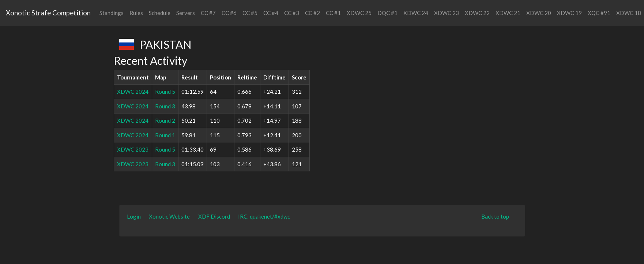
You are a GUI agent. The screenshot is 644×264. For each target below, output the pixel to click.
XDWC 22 (477, 13)
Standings (112, 13)
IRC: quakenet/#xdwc (264, 216)
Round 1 (165, 135)
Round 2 (165, 120)
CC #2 (312, 13)
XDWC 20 (539, 13)
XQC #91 (599, 13)
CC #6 (229, 13)
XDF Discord (214, 216)
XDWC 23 (447, 13)
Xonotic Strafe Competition (48, 13)
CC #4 (271, 13)
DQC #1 (387, 13)
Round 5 (165, 92)
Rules (136, 13)
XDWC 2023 (133, 149)
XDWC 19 (569, 13)
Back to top (495, 216)
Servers (186, 13)
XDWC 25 (359, 13)
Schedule (160, 13)
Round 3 (165, 106)
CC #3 (292, 13)
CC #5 (250, 13)
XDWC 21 (508, 13)
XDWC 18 (629, 13)
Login (134, 216)
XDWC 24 (416, 13)
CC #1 (333, 13)
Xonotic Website (169, 216)
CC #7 (208, 13)
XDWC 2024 (133, 92)
